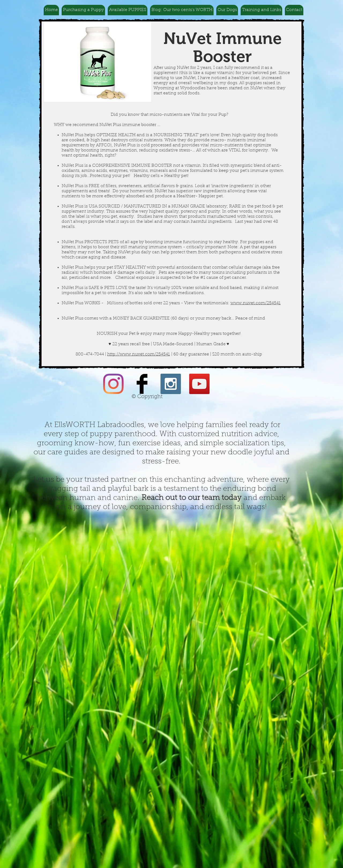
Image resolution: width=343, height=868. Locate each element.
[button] (83, 10)
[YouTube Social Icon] (199, 384)
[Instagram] (113, 384)
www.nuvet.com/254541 (256, 303)
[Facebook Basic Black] (142, 384)
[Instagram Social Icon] (171, 384)
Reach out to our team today (191, 498)
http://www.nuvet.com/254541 (139, 354)
